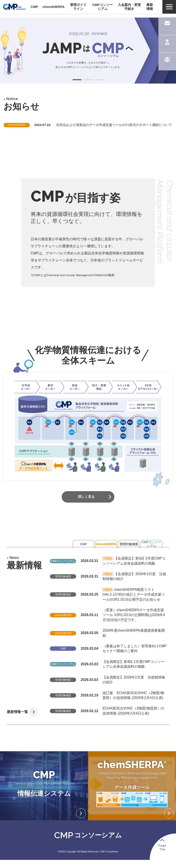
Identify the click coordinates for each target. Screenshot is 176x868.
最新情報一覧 (19, 717)
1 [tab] (77, 80)
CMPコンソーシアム (150, 562)
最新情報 (150, 9)
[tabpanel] (88, 51)
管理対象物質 (117, 562)
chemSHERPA (85, 562)
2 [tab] (88, 80)
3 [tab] (99, 80)
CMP (52, 562)
